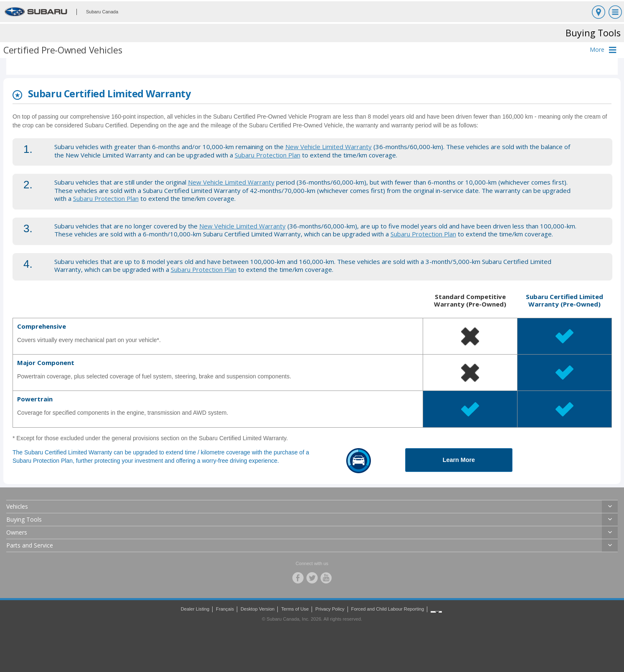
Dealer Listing (195, 609)
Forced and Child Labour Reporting (388, 609)
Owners (17, 532)
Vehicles (17, 506)
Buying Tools (24, 519)
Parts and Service (30, 545)
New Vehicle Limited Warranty (328, 147)
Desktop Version (257, 609)
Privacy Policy (330, 609)
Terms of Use (295, 609)
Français (225, 609)
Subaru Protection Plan (268, 155)
